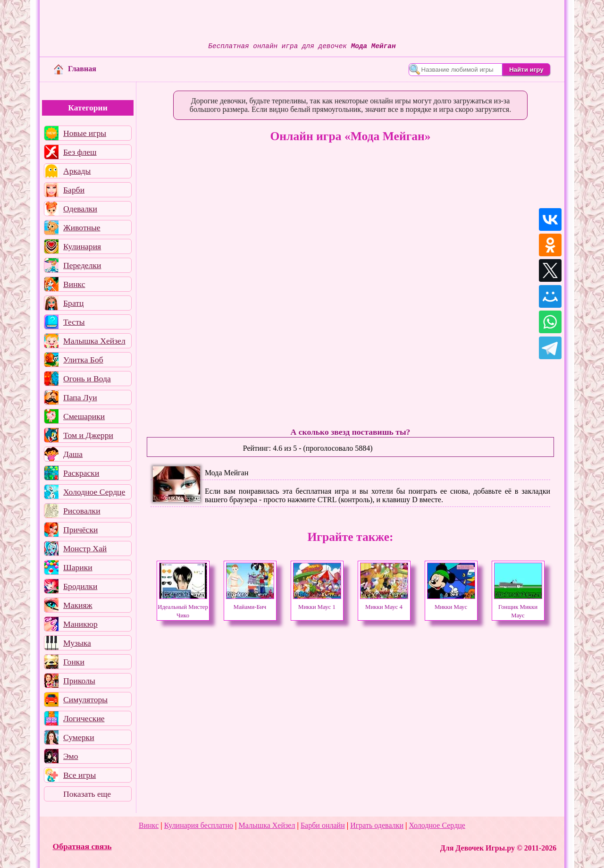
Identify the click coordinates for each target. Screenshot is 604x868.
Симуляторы (85, 699)
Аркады (77, 171)
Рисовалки (82, 511)
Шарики (78, 567)
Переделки (82, 265)
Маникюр (80, 624)
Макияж (78, 605)
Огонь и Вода (87, 379)
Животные (82, 228)
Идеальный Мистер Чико (183, 607)
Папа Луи (80, 397)
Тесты (74, 322)
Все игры (80, 775)
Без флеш (80, 152)
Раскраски (81, 473)
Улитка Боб (83, 360)
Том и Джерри (88, 435)
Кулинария (82, 246)
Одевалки (80, 209)
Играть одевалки (377, 825)
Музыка (77, 643)
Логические (84, 718)
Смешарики (84, 416)
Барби (74, 190)
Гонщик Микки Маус (518, 607)
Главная (75, 69)
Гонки (74, 662)
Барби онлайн (323, 825)
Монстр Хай (85, 548)
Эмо (71, 756)
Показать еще (87, 794)
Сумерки (79, 737)
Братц (73, 303)
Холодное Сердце (94, 492)
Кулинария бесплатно (199, 825)
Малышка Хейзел (94, 341)
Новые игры (85, 133)
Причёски (80, 530)
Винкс (74, 284)
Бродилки (80, 586)
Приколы (79, 681)
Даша (73, 454)
